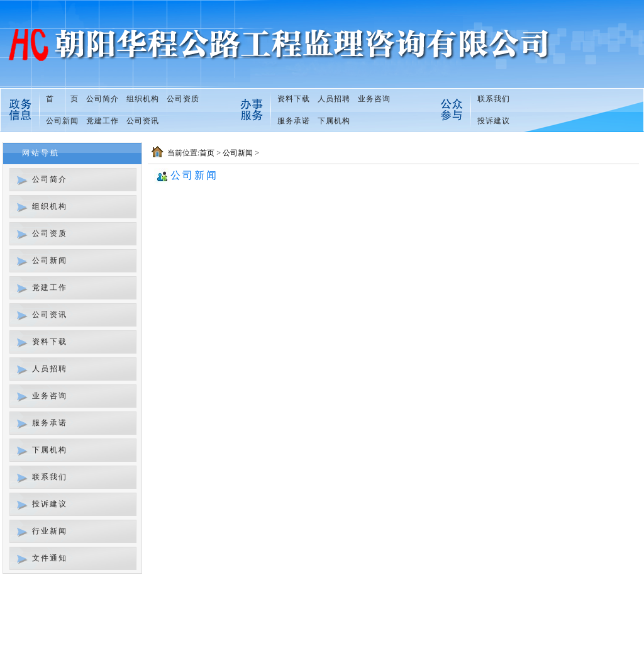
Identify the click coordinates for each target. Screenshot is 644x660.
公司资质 (183, 99)
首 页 (62, 99)
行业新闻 (50, 531)
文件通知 (50, 558)
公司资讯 (143, 121)
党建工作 (103, 121)
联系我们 (494, 99)
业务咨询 (374, 99)
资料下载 (294, 99)
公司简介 (103, 99)
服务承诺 (294, 121)
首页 (207, 153)
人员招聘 (334, 99)
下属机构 (334, 121)
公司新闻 (62, 121)
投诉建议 (494, 121)
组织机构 (143, 99)
